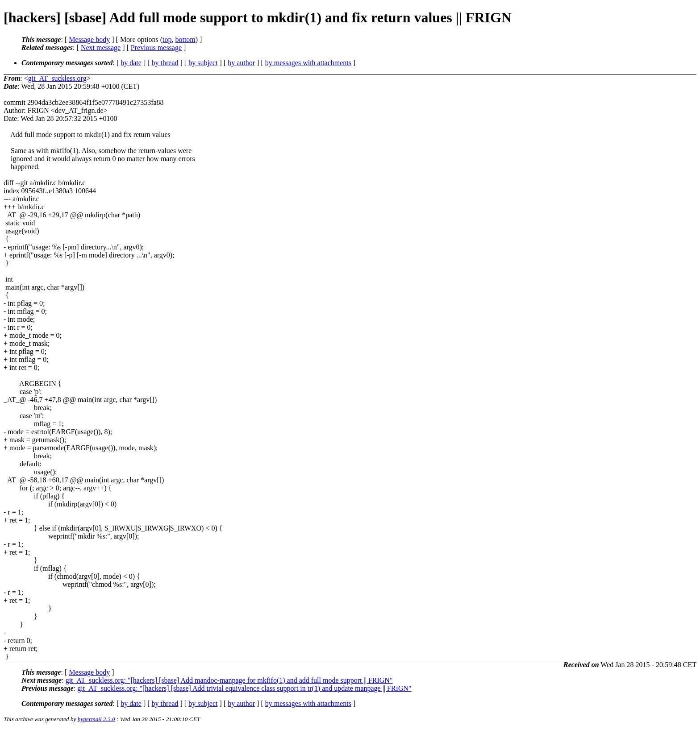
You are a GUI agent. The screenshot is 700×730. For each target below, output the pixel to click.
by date (131, 63)
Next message (101, 48)
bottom (185, 39)
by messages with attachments (308, 63)
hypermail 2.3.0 (96, 719)
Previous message (156, 48)
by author (241, 63)
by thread (165, 63)
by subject (203, 63)
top (167, 39)
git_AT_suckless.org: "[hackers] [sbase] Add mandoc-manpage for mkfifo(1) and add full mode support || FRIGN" (229, 680)
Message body (89, 39)
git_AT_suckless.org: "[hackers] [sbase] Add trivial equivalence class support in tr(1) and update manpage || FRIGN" (244, 688)
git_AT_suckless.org (57, 78)
